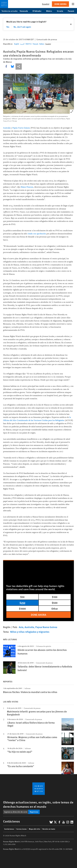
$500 (55, 603)
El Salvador (38, 11)
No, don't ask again (22, 27)
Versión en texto (49, 829)
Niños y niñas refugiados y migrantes (30, 632)
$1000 (22, 609)
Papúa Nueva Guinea (21, 128)
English (17, 44)
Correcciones (21, 829)
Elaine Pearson (27, 187)
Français (36, 44)
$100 (55, 597)
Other (55, 609)
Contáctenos (9, 829)
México (50, 11)
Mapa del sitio (34, 829)
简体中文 (29, 44)
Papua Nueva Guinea (46, 627)
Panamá (72, 11)
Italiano (42, 44)
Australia (7, 128)
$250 (22, 603)
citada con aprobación (37, 234)
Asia (21, 627)
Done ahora (60, 4)
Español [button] (46, 4)
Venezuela (25, 11)
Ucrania (61, 11)
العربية (22, 44)
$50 (22, 597)
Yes (8, 27)
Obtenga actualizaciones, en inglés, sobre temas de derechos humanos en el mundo (38, 804)
